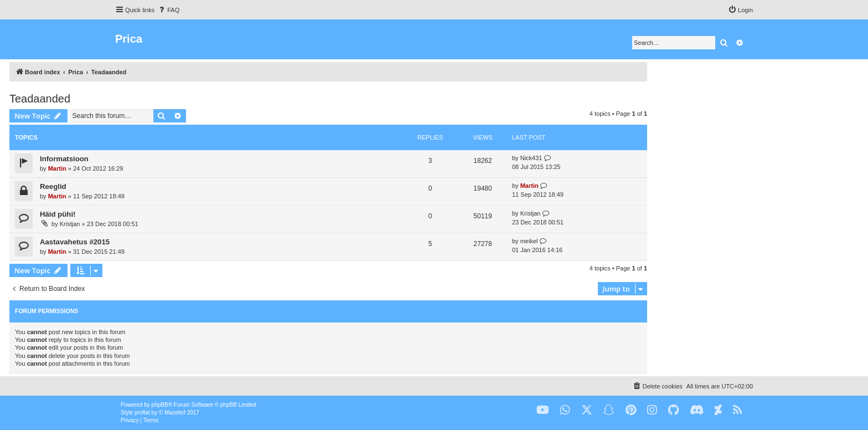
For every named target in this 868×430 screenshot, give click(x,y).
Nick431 (531, 158)
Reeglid (53, 186)
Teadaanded (40, 99)
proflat (142, 413)
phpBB (160, 405)
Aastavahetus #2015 (75, 242)
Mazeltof (175, 413)
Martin (57, 168)
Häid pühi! (58, 214)
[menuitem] (168, 10)
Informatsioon (64, 159)
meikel (529, 241)
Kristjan (70, 224)
